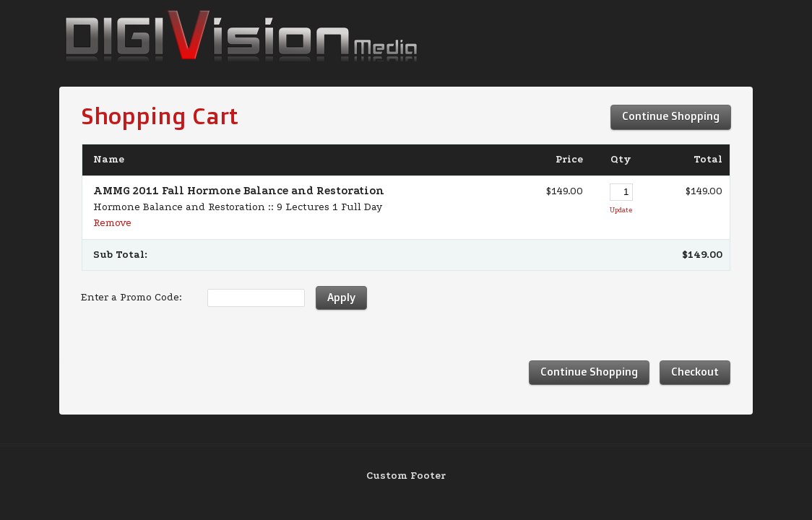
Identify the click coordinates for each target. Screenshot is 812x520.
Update (621, 210)
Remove (112, 223)
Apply (341, 297)
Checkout (695, 372)
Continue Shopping (671, 116)
